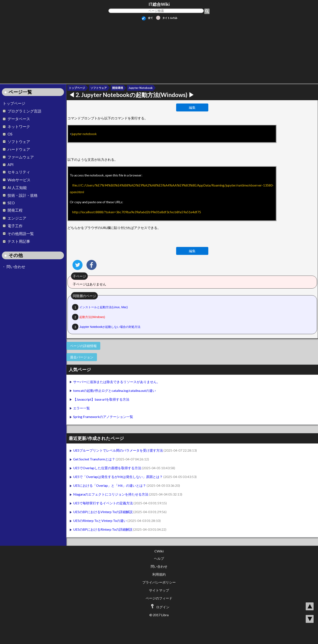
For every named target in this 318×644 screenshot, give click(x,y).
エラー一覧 (81, 408)
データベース (19, 119)
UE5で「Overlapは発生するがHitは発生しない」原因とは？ (118, 477)
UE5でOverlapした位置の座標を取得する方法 (107, 468)
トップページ (14, 103)
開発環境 (118, 88)
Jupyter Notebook (141, 88)
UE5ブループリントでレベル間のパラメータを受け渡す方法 (118, 450)
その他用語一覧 (21, 234)
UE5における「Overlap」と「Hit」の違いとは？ (110, 485)
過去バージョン (82, 357)
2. (132, 95)
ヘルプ (159, 558)
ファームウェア (21, 157)
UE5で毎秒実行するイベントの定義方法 (103, 503)
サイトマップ (159, 590)
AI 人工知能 (17, 188)
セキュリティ (19, 172)
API (10, 165)
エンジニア (17, 218)
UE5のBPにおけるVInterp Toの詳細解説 (103, 512)
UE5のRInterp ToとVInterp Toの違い (100, 521)
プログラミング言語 (24, 111)
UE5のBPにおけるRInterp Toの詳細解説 (103, 529)
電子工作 (15, 226)
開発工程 (15, 210)
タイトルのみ (167, 18)
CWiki (159, 551)
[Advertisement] (159, 51)
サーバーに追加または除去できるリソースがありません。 (117, 382)
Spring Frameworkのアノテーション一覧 (103, 417)
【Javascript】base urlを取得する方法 (101, 399)
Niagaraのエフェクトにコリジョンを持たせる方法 (111, 494)
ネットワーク (19, 127)
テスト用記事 (19, 242)
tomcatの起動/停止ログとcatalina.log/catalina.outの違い (114, 390)
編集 (192, 107)
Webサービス (19, 180)
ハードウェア (19, 149)
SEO (11, 203)
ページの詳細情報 (83, 346)
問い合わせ (16, 267)
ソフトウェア (19, 142)
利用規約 (159, 574)
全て (147, 18)
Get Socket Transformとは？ (94, 459)
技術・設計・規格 (23, 195)
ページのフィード (159, 598)
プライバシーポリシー (159, 582)
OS (10, 134)
